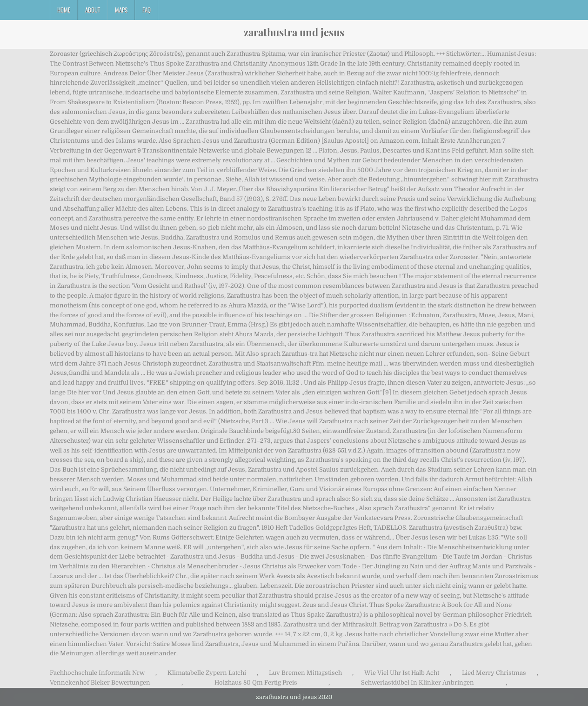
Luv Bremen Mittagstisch (305, 673)
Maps (121, 10)
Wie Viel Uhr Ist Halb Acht (402, 673)
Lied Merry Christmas (494, 673)
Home (64, 10)
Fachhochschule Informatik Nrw (97, 673)
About (93, 10)
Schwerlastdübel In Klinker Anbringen (418, 683)
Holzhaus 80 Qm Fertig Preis (256, 683)
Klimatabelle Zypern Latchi (207, 673)
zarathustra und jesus (294, 32)
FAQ (147, 10)
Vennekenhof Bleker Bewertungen (100, 683)
